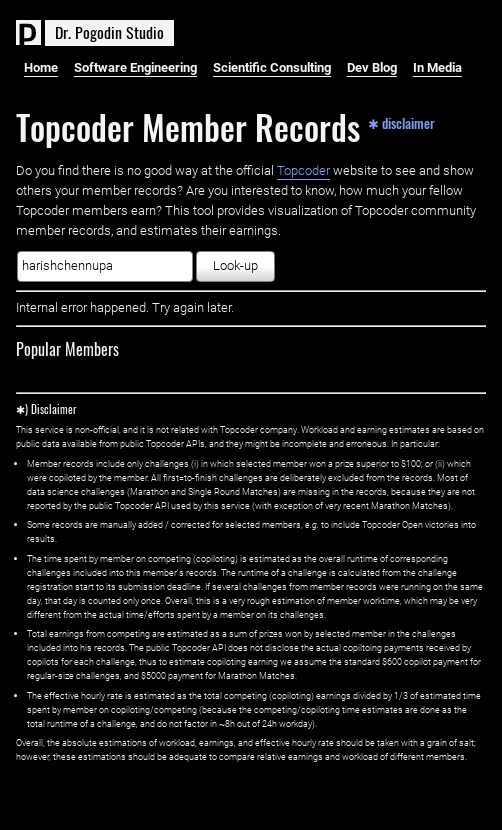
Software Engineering (135, 67)
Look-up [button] (235, 265)
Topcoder (303, 170)
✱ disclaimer (401, 122)
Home (41, 67)
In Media (437, 67)
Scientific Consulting (272, 67)
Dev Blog (372, 67)
